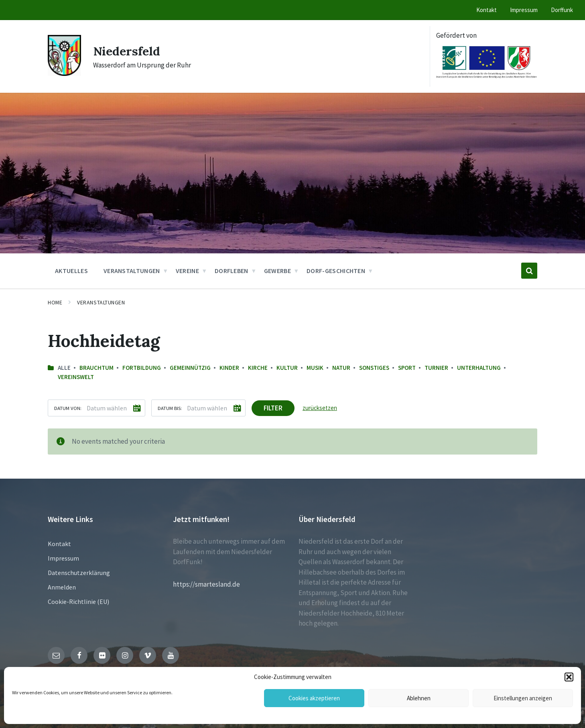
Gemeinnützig (190, 368)
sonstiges (374, 368)
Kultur (287, 368)
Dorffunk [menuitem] (562, 10)
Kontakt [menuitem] (486, 10)
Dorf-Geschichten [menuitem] (336, 271)
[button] (569, 677)
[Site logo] (64, 73)
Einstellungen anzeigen (523, 698)
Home (55, 302)
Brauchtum (96, 368)
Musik (315, 368)
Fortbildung (142, 368)
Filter (273, 408)
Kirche (258, 368)
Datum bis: (170, 408)
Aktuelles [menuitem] (71, 271)
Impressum (63, 558)
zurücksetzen (320, 408)
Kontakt (59, 544)
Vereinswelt (76, 377)
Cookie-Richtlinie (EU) (78, 602)
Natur (341, 368)
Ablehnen (419, 698)
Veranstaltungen (101, 302)
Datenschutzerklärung (79, 573)
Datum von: (68, 408)
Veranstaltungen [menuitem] (132, 271)
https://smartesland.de (206, 584)
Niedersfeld (127, 51)
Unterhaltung (479, 368)
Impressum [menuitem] (524, 10)
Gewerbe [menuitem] (277, 271)
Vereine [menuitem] (187, 271)
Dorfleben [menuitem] (232, 271)
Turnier (436, 368)
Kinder (229, 368)
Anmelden (62, 587)
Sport (407, 368)
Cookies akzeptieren (314, 698)
